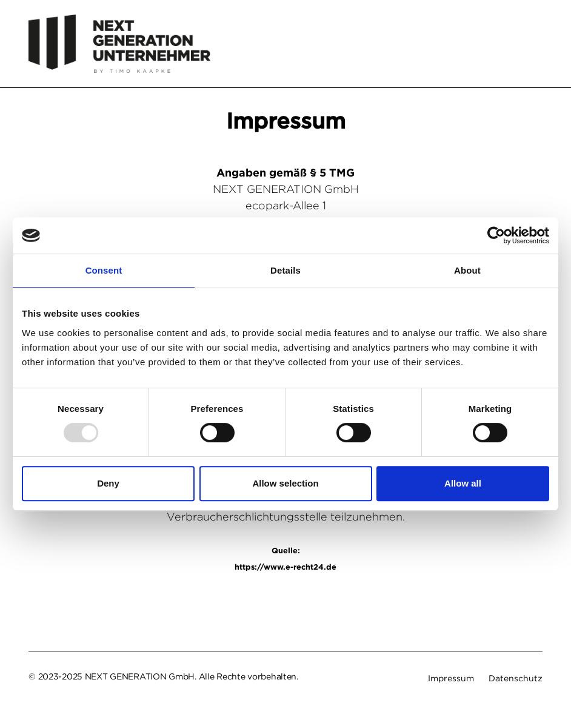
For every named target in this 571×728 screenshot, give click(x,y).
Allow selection (285, 483)
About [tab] (467, 270)
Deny (108, 483)
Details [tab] (285, 270)
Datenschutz (516, 678)
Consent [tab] (104, 270)
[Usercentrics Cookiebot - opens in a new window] (496, 235)
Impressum (451, 678)
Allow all (463, 483)
